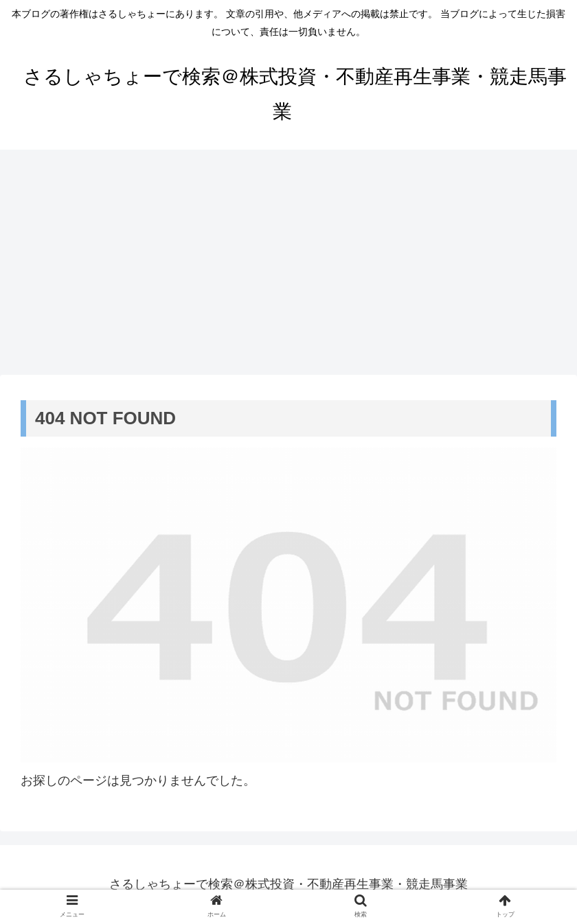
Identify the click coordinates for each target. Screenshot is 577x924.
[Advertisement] (288, 262)
